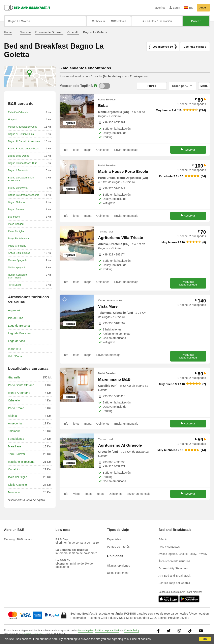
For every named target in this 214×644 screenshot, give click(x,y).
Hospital (13, 120)
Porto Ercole (16, 408)
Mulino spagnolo (17, 268)
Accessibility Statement (173, 568)
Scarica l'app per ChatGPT (176, 583)
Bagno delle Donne (19, 156)
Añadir (203, 8)
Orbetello (73, 32)
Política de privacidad (107, 630)
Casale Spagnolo (18, 260)
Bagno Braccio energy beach (24, 149)
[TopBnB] (105, 86)
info (66, 150)
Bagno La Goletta (18, 188)
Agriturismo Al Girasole (120, 445)
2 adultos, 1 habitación (157, 21)
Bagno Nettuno (16, 202)
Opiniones (103, 150)
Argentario (15, 310)
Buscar (196, 21)
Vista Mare (108, 306)
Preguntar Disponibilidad (188, 283)
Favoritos (159, 8)
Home (8, 32)
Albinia (12, 416)
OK (205, 639)
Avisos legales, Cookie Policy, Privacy (183, 554)
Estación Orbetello (18, 112)
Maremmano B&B (114, 379)
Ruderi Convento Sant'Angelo (17, 276)
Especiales (114, 539)
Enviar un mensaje (126, 150)
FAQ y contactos (169, 547)
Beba (103, 106)
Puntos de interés (118, 547)
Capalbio (14, 469)
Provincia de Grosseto (49, 32)
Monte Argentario (19, 393)
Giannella (14, 377)
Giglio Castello (17, 485)
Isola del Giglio (18, 477)
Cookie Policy (132, 630)
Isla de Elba (16, 318)
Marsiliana (15, 446)
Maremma (14, 349)
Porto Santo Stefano (21, 385)
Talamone (14, 431)
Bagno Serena (16, 209)
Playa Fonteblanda (18, 239)
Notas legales (86, 630)
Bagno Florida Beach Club (23, 163)
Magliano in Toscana (21, 462)
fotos (76, 150)
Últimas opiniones (119, 566)
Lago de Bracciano (20, 333)
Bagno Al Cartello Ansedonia (24, 141)
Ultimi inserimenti (118, 573)
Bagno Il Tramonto (18, 170)
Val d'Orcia (15, 356)
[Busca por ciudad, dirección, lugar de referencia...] (45, 21)
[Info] (95, 86)
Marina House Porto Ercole (123, 171)
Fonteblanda (16, 439)
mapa (88, 150)
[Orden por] (182, 86)
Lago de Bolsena (19, 326)
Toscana (25, 32)
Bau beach (14, 217)
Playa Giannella (17, 246)
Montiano (14, 492)
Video (77, 494)
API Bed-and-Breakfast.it (174, 576)
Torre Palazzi (17, 454)
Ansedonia (15, 423)
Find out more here (45, 639)
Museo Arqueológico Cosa (23, 127)
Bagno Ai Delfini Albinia (21, 134)
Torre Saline (15, 285)
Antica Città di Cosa (19, 253)
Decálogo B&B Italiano (19, 539)
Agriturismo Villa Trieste (121, 238)
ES (188, 8)
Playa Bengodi (16, 224)
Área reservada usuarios (174, 561)
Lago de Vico (17, 341)
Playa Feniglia (16, 231)
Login (175, 8)
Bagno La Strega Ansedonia (24, 195)
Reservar (188, 150)
